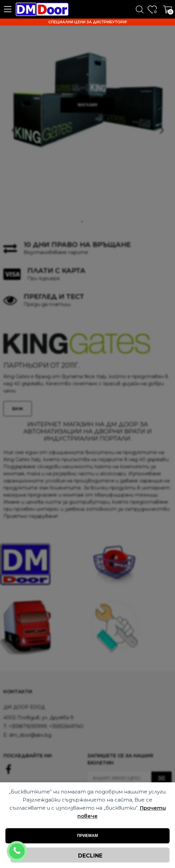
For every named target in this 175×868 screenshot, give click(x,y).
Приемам (87, 836)
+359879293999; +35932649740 (26, 847)
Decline (90, 856)
